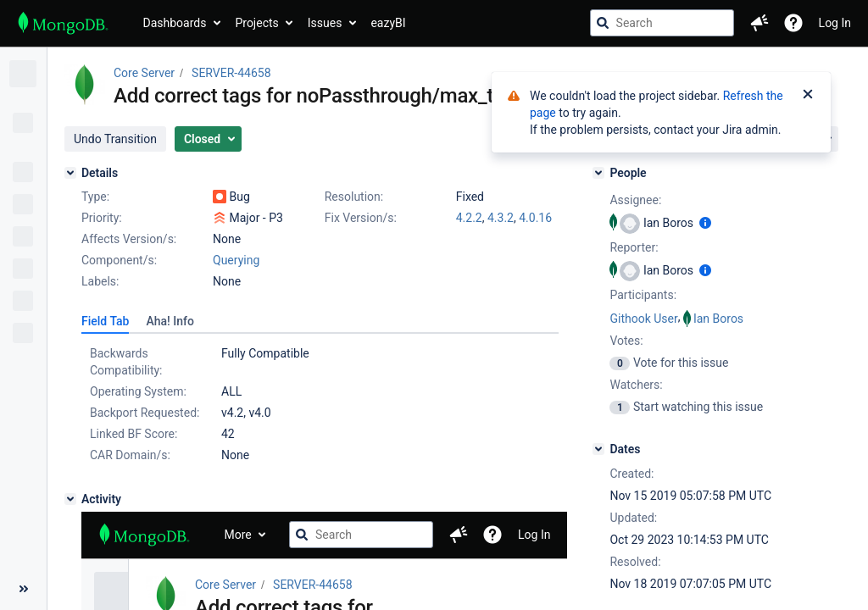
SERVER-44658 (231, 73)
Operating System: (138, 391)
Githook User (643, 319)
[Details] (70, 173)
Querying (236, 260)
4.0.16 (535, 218)
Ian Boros (718, 319)
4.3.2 (501, 218)
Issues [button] (325, 23)
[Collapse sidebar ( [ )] (23, 589)
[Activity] (70, 499)
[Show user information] (705, 223)
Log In (835, 23)
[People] (598, 173)
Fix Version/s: (361, 218)
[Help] (793, 23)
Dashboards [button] (175, 23)
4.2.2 (469, 218)
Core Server (144, 73)
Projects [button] (256, 23)
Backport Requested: (145, 413)
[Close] (808, 96)
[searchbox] (662, 23)
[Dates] (598, 449)
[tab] (105, 321)
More (238, 535)
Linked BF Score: (134, 434)
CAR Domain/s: (130, 455)
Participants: (643, 295)
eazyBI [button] (388, 23)
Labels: (100, 281)
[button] (759, 23)
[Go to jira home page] (63, 23)
